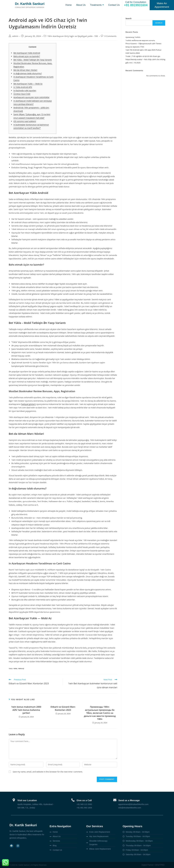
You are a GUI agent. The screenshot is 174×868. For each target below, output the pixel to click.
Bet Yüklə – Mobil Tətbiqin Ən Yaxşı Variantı (33, 60)
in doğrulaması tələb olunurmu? (28, 73)
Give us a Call (84, 800)
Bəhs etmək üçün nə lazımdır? (27, 56)
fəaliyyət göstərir (28, 404)
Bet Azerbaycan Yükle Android (27, 53)
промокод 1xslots (133, 37)
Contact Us (114, 5)
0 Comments (110, 36)
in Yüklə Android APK (23, 87)
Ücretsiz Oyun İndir (22, 94)
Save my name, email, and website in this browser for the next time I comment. (48, 772)
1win (15, 669)
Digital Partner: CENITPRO (153, 865)
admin (15, 36)
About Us (80, 5)
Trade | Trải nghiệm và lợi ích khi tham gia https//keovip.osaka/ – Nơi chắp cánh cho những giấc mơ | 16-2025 (145, 59)
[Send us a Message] (115, 800)
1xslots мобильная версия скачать (140, 40)
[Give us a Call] (73, 800)
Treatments (97, 5)
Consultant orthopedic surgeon (30, 9)
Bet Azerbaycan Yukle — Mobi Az (28, 84)
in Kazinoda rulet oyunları (25, 90)
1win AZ (21, 669)
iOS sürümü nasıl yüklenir (25, 121)
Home (68, 5)
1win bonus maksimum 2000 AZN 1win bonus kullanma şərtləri (26, 710)
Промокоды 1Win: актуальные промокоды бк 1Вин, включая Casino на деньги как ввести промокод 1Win (100, 713)
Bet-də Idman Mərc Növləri (25, 70)
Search (128, 18)
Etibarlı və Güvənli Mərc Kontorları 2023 (63, 708)
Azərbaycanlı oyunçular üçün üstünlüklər (31, 97)
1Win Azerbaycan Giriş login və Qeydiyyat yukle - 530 (73, 36)
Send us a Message (129, 800)
